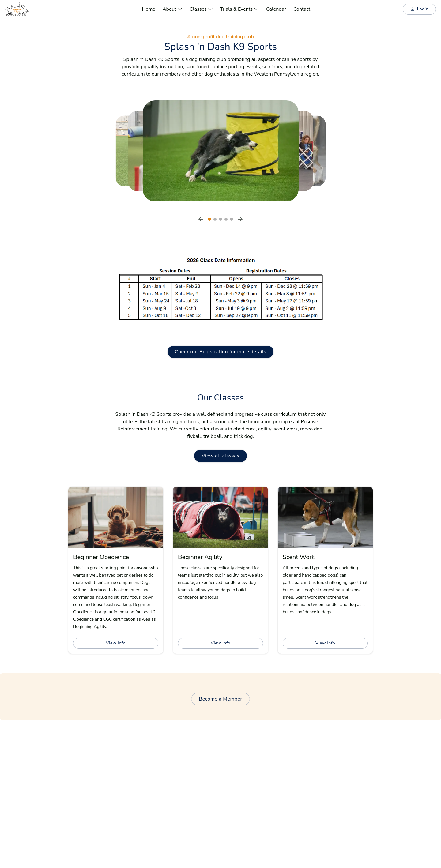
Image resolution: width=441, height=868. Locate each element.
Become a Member (220, 699)
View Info (116, 643)
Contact (302, 9)
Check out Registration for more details (221, 352)
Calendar (276, 9)
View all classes (220, 456)
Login (419, 9)
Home (149, 9)
